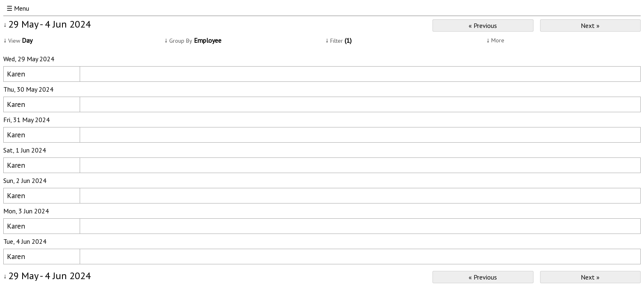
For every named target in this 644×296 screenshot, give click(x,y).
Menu (22, 8)
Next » (590, 25)
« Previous (483, 25)
